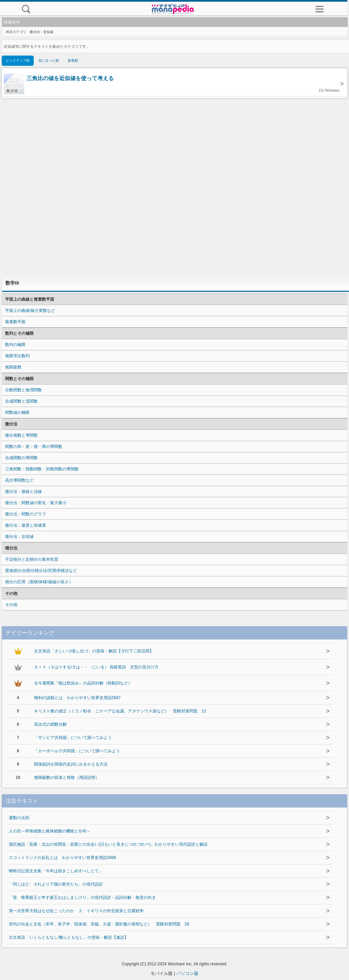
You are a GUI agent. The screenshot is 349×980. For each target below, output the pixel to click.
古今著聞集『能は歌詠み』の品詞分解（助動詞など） (83, 683)
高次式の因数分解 (50, 724)
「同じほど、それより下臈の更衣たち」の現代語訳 (56, 884)
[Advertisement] (175, 187)
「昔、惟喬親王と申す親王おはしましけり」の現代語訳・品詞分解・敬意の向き (82, 898)
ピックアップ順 (18, 61)
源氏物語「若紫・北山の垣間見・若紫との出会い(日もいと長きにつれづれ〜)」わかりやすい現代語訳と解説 (108, 844)
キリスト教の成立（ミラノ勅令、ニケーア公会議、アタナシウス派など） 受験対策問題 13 (120, 711)
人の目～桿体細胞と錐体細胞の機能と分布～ (50, 831)
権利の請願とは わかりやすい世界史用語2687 (77, 698)
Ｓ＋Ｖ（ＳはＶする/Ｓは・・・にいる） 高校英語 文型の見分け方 (97, 667)
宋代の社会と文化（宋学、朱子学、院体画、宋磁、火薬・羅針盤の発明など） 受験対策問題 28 (99, 924)
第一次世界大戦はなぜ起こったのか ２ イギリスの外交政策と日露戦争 (76, 911)
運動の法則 (19, 818)
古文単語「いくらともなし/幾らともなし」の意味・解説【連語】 (69, 937)
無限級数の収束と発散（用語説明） (67, 778)
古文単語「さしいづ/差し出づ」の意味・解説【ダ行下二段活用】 (94, 651)
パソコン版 (187, 973)
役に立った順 (49, 61)
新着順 (73, 61)
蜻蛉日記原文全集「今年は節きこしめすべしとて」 (56, 871)
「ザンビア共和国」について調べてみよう (73, 738)
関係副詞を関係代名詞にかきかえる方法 (71, 764)
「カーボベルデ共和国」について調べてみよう (77, 751)
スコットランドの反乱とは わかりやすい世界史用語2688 (62, 858)
